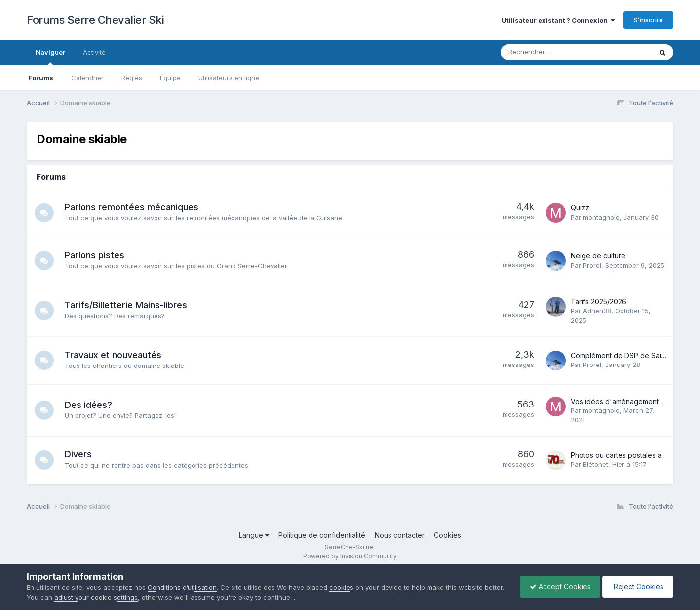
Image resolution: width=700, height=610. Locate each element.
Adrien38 (597, 311)
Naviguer (50, 57)
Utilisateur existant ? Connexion (558, 20)
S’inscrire (648, 20)
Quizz (580, 208)
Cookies (447, 535)
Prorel (592, 265)
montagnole (601, 217)
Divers (79, 454)
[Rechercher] (550, 52)
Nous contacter (400, 535)
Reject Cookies (637, 587)
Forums (41, 78)
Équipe (170, 78)
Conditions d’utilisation (182, 587)
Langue (254, 535)
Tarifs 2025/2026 (599, 302)
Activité (94, 52)
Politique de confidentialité (322, 535)
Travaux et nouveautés (114, 355)
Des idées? (89, 405)
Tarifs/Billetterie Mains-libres (126, 305)
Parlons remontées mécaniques (132, 207)
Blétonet (596, 464)
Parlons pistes (95, 255)
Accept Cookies (558, 587)
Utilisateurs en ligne (229, 78)
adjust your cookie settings (117, 597)
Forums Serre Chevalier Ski (95, 20)
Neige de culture (598, 256)
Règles (132, 78)
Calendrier (87, 78)
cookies (341, 587)
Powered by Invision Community (350, 556)
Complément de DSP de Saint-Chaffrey (634, 355)
